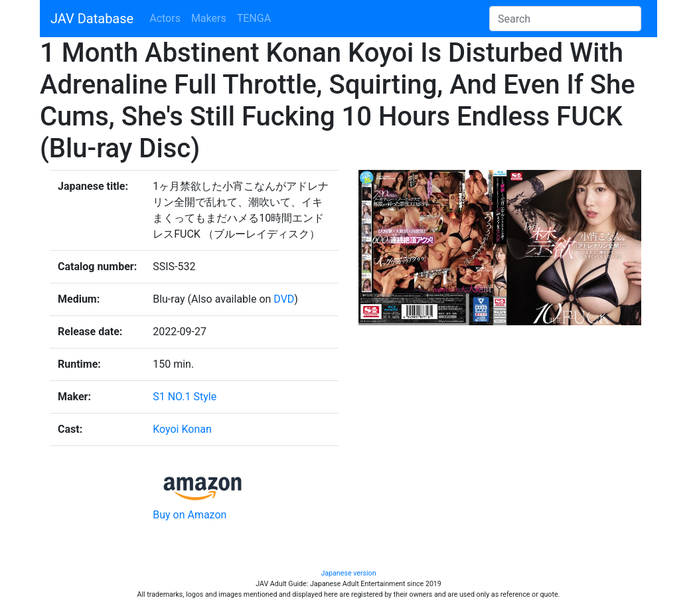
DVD (284, 299)
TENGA (254, 18)
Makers (209, 18)
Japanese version (348, 573)
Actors (165, 18)
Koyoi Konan (182, 429)
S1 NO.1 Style (185, 397)
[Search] (565, 19)
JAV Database (92, 19)
